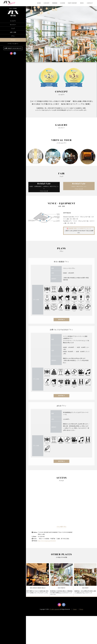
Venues (55, 3)
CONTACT (90, 3)
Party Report (72, 3)
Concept (46, 3)
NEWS (82, 3)
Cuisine (63, 3)
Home (39, 3)
